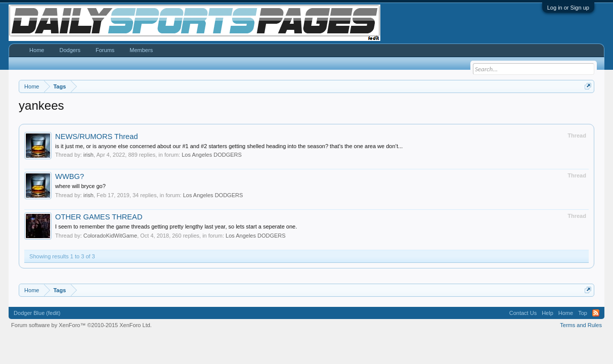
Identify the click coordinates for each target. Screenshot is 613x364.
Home (37, 50)
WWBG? (70, 176)
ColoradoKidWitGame (110, 236)
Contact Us (523, 313)
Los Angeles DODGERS (212, 155)
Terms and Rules (581, 325)
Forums (105, 50)
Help (548, 313)
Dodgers (70, 50)
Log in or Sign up (568, 8)
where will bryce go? (80, 186)
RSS (596, 313)
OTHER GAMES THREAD (99, 217)
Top (583, 313)
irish (89, 155)
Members (141, 50)
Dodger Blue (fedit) (37, 313)
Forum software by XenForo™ (81, 325)
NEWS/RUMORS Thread (96, 136)
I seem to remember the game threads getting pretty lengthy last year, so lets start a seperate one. (176, 226)
